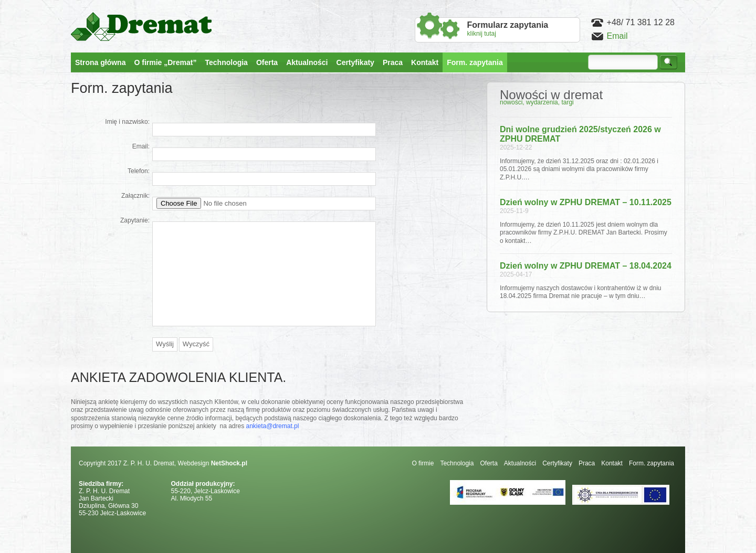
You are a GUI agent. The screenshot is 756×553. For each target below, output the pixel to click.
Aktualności (520, 463)
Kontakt (612, 463)
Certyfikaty (557, 463)
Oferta (489, 463)
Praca (587, 463)
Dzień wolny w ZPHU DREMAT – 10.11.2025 (586, 202)
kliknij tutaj (508, 29)
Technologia (457, 463)
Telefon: (139, 171)
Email (617, 36)
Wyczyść (196, 344)
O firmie (423, 463)
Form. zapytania (652, 463)
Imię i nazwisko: (127, 122)
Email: (141, 146)
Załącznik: (135, 196)
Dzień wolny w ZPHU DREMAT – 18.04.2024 (586, 266)
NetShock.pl (229, 463)
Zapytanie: (135, 220)
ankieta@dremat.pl (273, 426)
